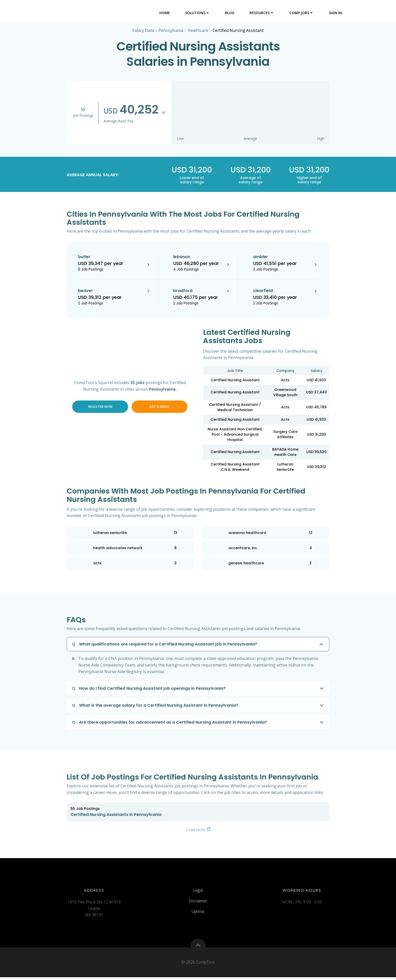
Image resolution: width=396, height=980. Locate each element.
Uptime (198, 913)
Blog (230, 13)
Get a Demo (159, 407)
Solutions (198, 13)
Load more (198, 830)
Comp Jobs (302, 13)
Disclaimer (198, 903)
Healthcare (198, 31)
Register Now (100, 407)
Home (165, 13)
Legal (198, 892)
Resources (262, 13)
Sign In (336, 13)
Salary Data (143, 31)
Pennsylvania (171, 31)
